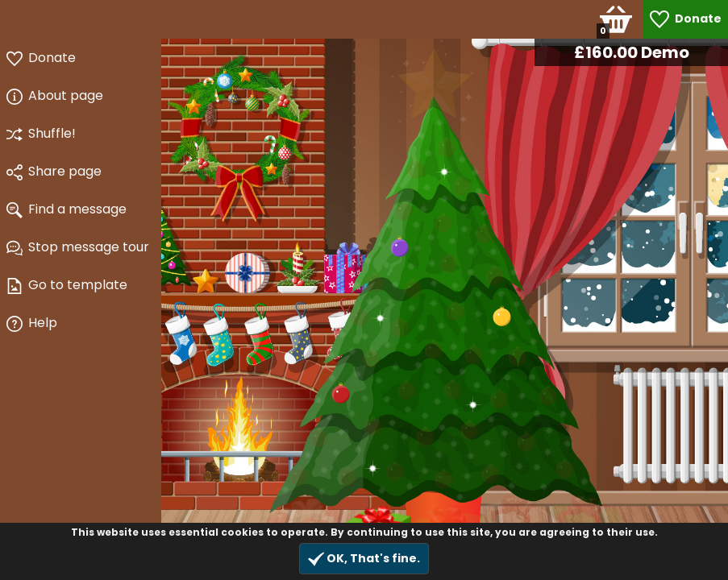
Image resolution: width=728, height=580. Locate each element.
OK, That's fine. (364, 559)
